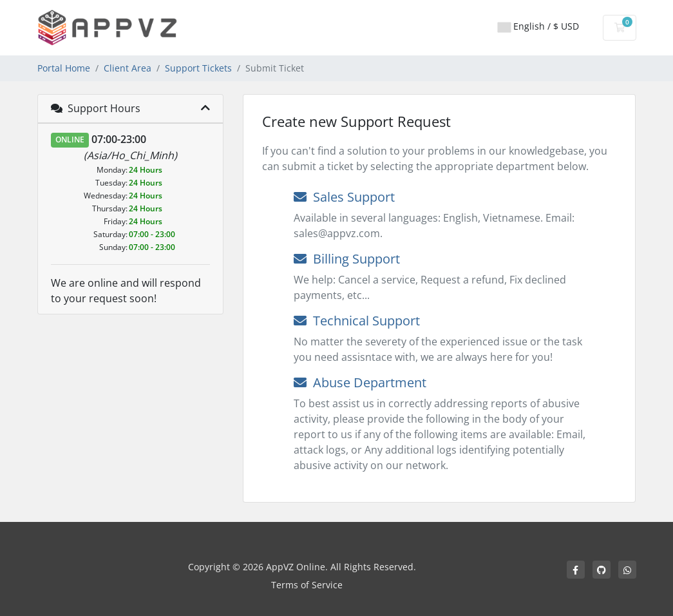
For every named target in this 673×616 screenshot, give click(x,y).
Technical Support (357, 321)
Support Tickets (198, 68)
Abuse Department (360, 382)
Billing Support (347, 259)
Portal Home (64, 68)
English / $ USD (538, 26)
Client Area (128, 68)
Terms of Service (307, 585)
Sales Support (344, 197)
